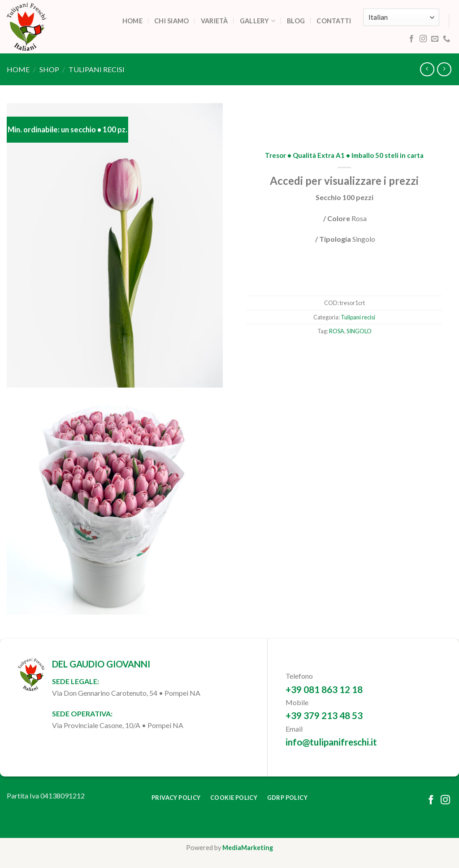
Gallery (258, 21)
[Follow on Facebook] (411, 39)
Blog (296, 21)
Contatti (334, 21)
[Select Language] (401, 17)
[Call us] (446, 39)
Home (132, 21)
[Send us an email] (435, 39)
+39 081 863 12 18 (324, 689)
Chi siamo (172, 21)
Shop (49, 69)
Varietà (214, 21)
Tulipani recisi (97, 69)
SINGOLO (359, 331)
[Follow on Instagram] (423, 39)
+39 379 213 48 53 (324, 715)
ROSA (337, 331)
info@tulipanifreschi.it (331, 742)
